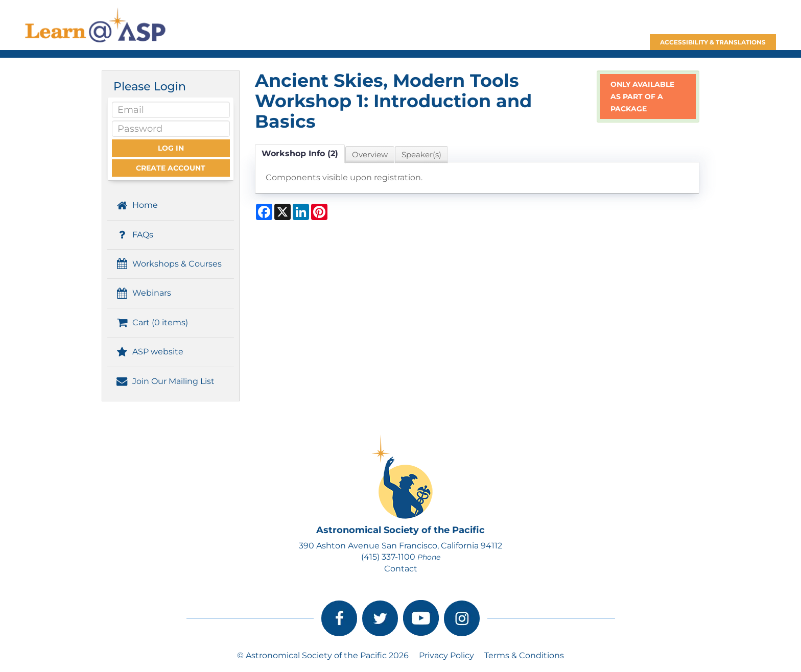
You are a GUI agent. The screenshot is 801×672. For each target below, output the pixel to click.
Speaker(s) (421, 154)
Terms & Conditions (524, 655)
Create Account (171, 168)
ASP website (149, 352)
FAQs (134, 235)
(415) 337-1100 (388, 557)
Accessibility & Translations (713, 42)
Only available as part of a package (642, 97)
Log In (171, 148)
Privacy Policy (446, 655)
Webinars (143, 293)
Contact (401, 569)
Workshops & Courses (168, 264)
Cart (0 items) (151, 322)
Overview (370, 154)
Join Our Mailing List (165, 381)
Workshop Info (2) (300, 153)
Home (136, 205)
